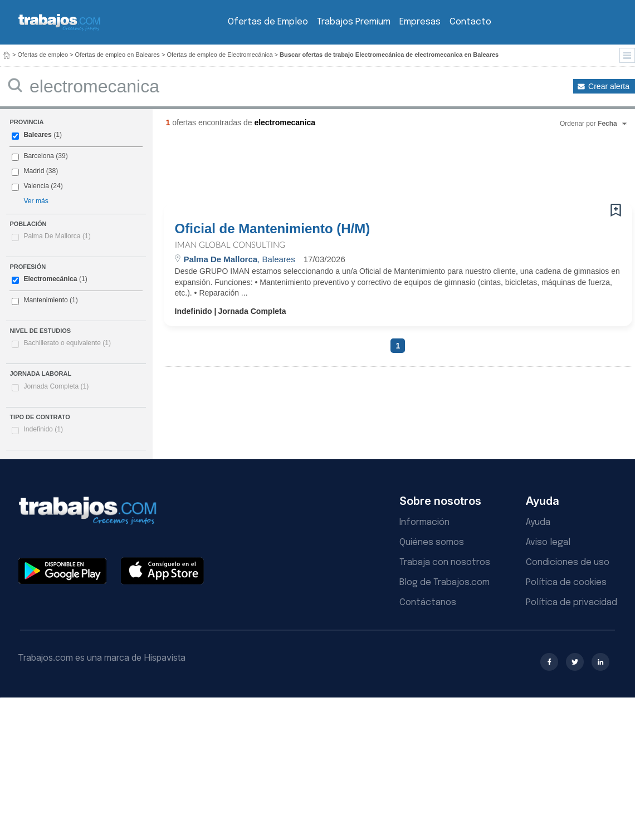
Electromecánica (50, 279)
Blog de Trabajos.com (444, 583)
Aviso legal (548, 542)
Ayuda (538, 522)
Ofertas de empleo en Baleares (118, 55)
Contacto (470, 22)
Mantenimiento (45, 300)
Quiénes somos (432, 542)
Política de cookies (566, 583)
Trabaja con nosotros (445, 563)
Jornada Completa (56, 386)
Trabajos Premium (354, 22)
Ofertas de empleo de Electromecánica (219, 55)
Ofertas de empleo (43, 55)
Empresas (420, 22)
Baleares (37, 135)
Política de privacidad (571, 603)
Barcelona (38, 156)
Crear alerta (609, 86)
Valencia (36, 186)
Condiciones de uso (568, 563)
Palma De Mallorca (57, 236)
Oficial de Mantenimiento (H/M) (273, 229)
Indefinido (43, 429)
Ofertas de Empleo (268, 22)
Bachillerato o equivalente (67, 343)
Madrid (34, 171)
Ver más (36, 201)
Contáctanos (428, 603)
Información (424, 522)
